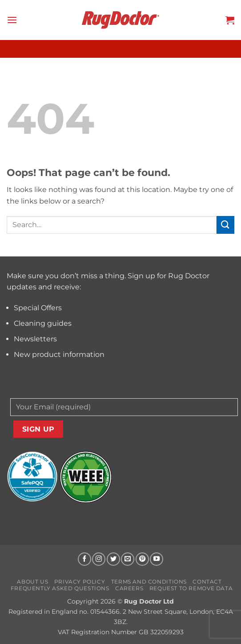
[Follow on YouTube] (157, 559)
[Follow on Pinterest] (142, 559)
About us (32, 582)
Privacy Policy (80, 582)
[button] (12, 20)
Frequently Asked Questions (60, 588)
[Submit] (225, 225)
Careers (129, 588)
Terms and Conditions (149, 582)
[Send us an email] (128, 559)
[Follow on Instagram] (99, 559)
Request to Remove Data (191, 588)
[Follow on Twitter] (113, 559)
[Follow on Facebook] (84, 559)
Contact (207, 582)
